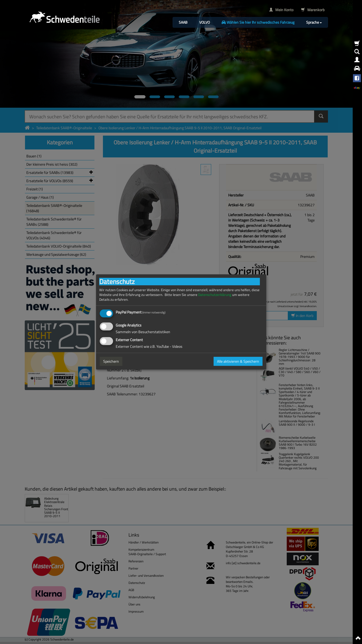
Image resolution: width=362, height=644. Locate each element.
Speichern (111, 361)
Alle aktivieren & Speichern (238, 361)
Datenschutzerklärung (215, 295)
